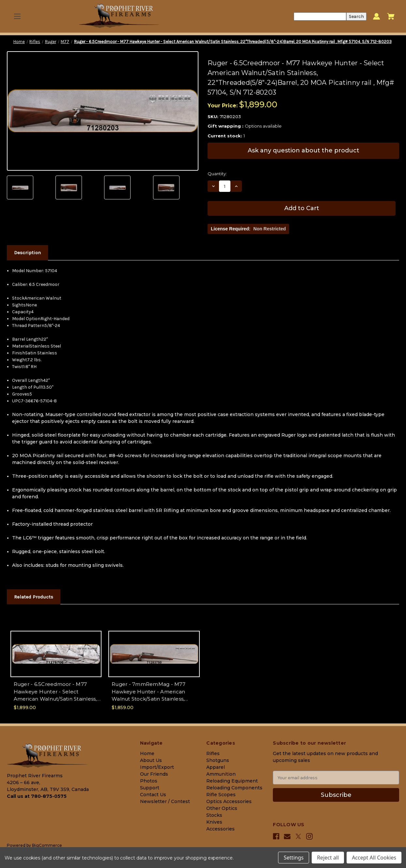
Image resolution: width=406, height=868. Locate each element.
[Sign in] (376, 16)
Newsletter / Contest (165, 801)
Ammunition (221, 774)
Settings (294, 858)
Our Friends (154, 774)
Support (150, 788)
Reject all (328, 858)
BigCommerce (47, 845)
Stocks (214, 815)
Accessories (220, 829)
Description (27, 253)
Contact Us (153, 795)
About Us (151, 760)
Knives (214, 822)
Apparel (216, 767)
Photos (149, 781)
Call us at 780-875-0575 (37, 796)
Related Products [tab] (34, 597)
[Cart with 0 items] (391, 16)
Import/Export (157, 767)
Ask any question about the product (304, 150)
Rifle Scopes (221, 795)
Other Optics (222, 808)
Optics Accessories (229, 801)
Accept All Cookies (374, 858)
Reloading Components (234, 788)
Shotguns (218, 760)
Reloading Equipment (232, 781)
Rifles (213, 753)
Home (147, 753)
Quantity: (217, 174)
